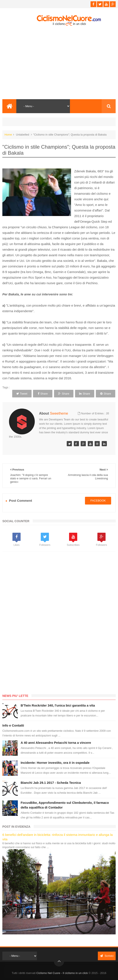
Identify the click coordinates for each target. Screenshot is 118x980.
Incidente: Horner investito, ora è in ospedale (55, 763)
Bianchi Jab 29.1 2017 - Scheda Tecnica (51, 783)
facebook (98, 501)
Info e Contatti (13, 725)
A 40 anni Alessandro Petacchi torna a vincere (56, 743)
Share (43, 394)
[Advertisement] (59, 63)
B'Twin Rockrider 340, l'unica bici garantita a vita (58, 705)
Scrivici (107, 956)
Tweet (22, 394)
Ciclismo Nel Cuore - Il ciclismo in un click (62, 973)
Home (8, 135)
